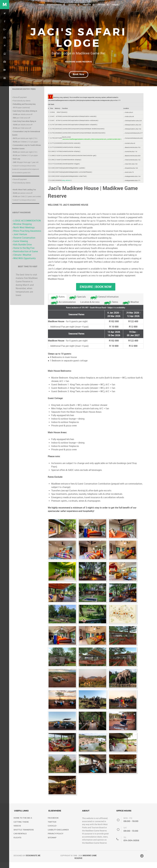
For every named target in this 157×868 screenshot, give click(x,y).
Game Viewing (21, 247)
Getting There (21, 828)
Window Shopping (22, 230)
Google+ (52, 832)
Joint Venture (20, 240)
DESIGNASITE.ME (33, 862)
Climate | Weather (22, 261)
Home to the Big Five (24, 254)
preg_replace (66, 186)
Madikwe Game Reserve (79, 62)
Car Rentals (20, 840)
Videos (17, 832)
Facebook (53, 824)
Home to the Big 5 (23, 824)
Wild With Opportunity (24, 264)
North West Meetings (24, 233)
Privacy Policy (56, 840)
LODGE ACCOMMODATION (27, 227)
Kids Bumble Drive (22, 251)
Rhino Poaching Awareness (27, 237)
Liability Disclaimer (58, 836)
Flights (17, 844)
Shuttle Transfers (24, 836)
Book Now (79, 80)
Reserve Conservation (24, 244)
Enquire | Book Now (96, 293)
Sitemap (52, 844)
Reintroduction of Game (26, 257)
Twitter (52, 828)
